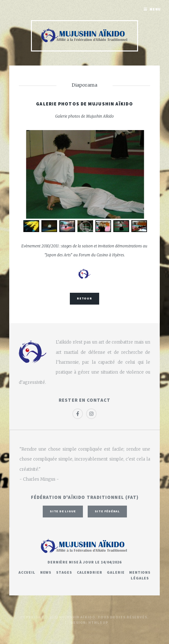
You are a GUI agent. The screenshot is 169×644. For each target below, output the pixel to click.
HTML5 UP (98, 622)
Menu (155, 9)
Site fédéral (107, 511)
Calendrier (90, 572)
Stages (64, 572)
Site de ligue (63, 511)
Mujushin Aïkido (77, 617)
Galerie (116, 572)
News (46, 572)
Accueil (27, 572)
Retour (84, 298)
